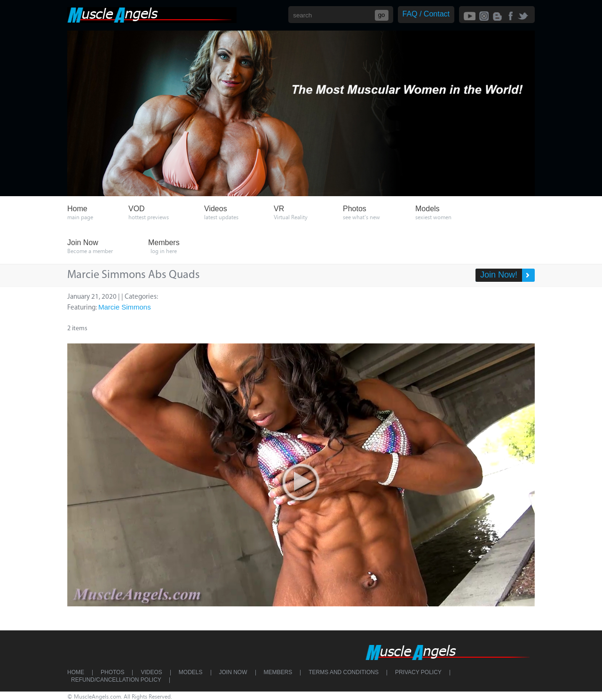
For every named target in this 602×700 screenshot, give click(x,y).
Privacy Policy (418, 672)
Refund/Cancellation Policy (116, 680)
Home (76, 672)
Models (191, 672)
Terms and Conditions (344, 672)
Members (278, 672)
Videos (151, 672)
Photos (112, 672)
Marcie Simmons (125, 307)
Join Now (233, 672)
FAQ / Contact (426, 14)
